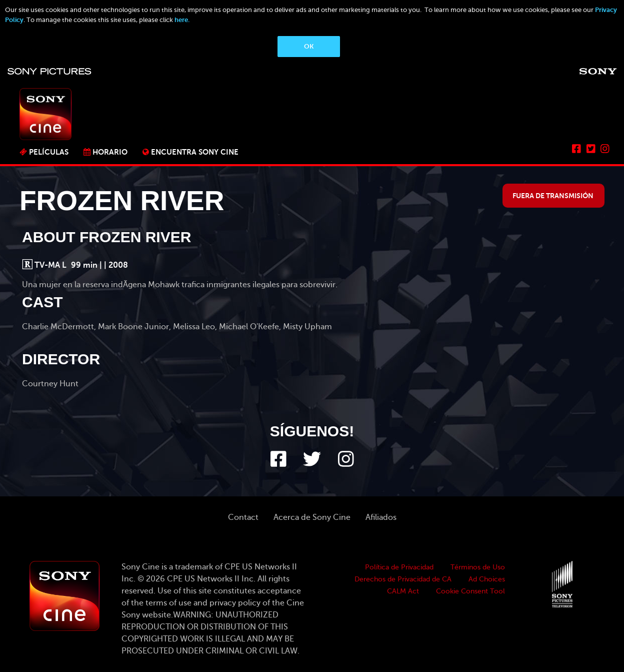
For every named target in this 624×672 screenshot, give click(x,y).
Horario (110, 152)
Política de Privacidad (399, 567)
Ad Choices (487, 579)
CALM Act (403, 591)
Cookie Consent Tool (470, 591)
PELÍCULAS (49, 152)
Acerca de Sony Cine (312, 517)
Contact (243, 517)
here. (182, 20)
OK (309, 46)
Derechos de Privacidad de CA (403, 579)
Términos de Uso (478, 567)
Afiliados (381, 517)
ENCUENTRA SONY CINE (195, 152)
